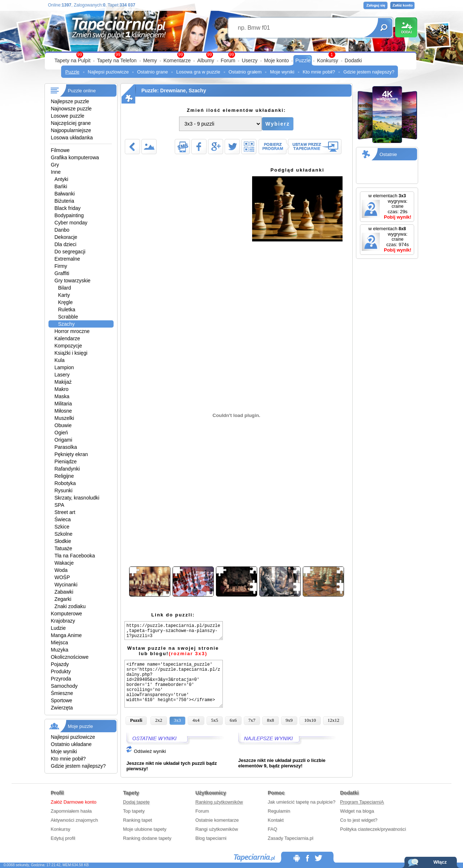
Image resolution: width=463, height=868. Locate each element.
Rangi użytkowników (217, 829)
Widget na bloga (357, 811)
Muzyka (60, 650)
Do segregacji (70, 252)
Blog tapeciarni (211, 838)
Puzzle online (82, 91)
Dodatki (353, 60)
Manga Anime (67, 635)
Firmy (61, 266)
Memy (150, 60)
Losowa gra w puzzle (198, 72)
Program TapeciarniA (362, 802)
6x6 (233, 720)
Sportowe (62, 700)
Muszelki (64, 418)
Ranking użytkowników (219, 802)
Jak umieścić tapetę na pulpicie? (301, 802)
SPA (60, 505)
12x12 (334, 720)
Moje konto (276, 60)
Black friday (68, 208)
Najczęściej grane (71, 123)
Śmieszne (62, 693)
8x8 (271, 720)
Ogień (61, 433)
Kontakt (276, 820)
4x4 (196, 720)
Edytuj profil (63, 838)
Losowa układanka (72, 138)
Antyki (61, 179)
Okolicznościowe (70, 657)
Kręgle (65, 302)
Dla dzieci (66, 244)
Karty (64, 295)
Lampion (64, 367)
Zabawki (64, 592)
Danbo (62, 230)
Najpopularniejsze (71, 130)
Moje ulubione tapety (145, 829)
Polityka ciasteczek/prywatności (373, 829)
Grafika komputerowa (75, 157)
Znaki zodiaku (70, 606)
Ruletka (67, 309)
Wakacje (64, 563)
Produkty (61, 671)
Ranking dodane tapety (147, 838)
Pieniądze (66, 462)
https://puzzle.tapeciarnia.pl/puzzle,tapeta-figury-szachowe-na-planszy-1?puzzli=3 (174, 631)
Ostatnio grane (152, 72)
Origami (63, 440)
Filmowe (60, 150)
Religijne (64, 476)
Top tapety (134, 811)
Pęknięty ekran (71, 454)
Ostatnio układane (71, 744)
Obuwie (63, 425)
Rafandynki (67, 469)
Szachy (67, 324)
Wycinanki (66, 585)
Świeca (63, 519)
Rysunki (64, 490)
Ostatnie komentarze (217, 820)
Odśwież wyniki (146, 751)
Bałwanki (65, 194)
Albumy (206, 60)
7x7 (252, 720)
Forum (228, 60)
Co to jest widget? (359, 820)
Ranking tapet (137, 820)
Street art (65, 512)
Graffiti (62, 273)
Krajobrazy (63, 621)
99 (231, 55)
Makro (62, 389)
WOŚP (62, 577)
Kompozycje (68, 346)
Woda (61, 570)
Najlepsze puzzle (70, 101)
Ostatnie (388, 154)
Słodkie (63, 541)
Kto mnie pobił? (319, 72)
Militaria (63, 404)
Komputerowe (67, 614)
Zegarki (63, 599)
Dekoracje (66, 237)
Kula (60, 360)
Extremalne (67, 259)
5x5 (215, 720)
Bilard (65, 288)
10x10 (310, 720)
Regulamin (279, 811)
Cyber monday (71, 223)
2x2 (159, 720)
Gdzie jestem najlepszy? (369, 72)
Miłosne (63, 411)
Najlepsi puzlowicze (108, 72)
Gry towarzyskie (73, 281)
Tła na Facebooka (75, 556)
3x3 (178, 720)
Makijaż (63, 382)
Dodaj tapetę (136, 802)
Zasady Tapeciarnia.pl (290, 838)
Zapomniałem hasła (71, 811)
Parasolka (66, 447)
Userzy (250, 60)
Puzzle (303, 60)
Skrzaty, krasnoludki (77, 498)
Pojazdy (60, 664)
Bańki (61, 186)
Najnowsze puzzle (71, 109)
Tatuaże (63, 548)
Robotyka (65, 483)
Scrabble (68, 317)
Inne (56, 172)
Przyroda (61, 679)
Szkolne (64, 534)
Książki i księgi (71, 353)
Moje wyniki (282, 72)
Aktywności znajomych (74, 820)
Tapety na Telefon (117, 60)
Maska (62, 396)
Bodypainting (69, 215)
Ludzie (58, 628)
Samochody (64, 686)
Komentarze (177, 60)
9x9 (289, 720)
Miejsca (60, 642)
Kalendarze (67, 338)
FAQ (272, 829)
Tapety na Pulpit (73, 60)
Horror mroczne (72, 331)
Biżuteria (64, 201)
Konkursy (327, 60)
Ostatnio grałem (245, 72)
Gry (55, 165)
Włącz (440, 862)
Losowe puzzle (68, 116)
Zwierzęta (62, 708)
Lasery (62, 375)
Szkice (62, 527)
